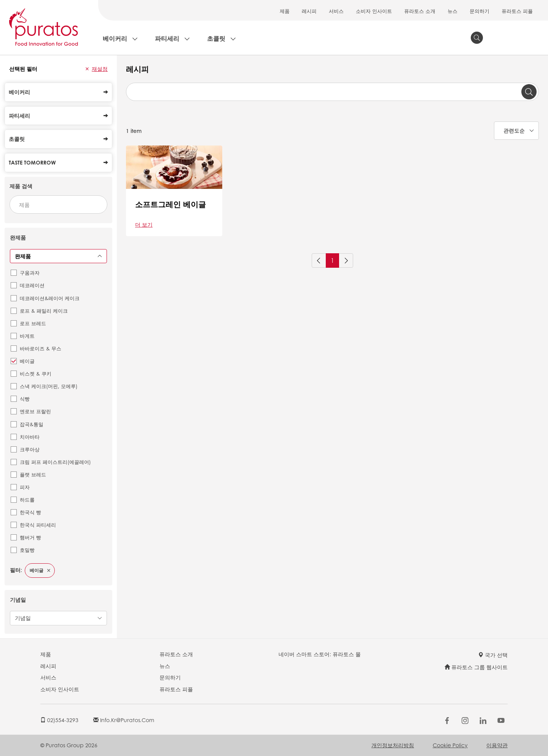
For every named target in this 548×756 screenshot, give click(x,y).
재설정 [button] (100, 69)
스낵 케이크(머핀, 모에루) (49, 386)
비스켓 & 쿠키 (36, 373)
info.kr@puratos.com (124, 720)
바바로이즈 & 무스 (41, 348)
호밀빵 (27, 550)
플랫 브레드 (33, 474)
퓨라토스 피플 (517, 11)
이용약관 (497, 745)
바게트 (27, 336)
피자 (25, 487)
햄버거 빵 (30, 537)
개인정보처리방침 (393, 745)
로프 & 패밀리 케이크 (44, 311)
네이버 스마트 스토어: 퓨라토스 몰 (320, 654)
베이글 (27, 361)
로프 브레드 (33, 323)
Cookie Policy (450, 745)
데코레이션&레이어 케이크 (50, 298)
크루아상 (30, 449)
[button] (87, 69)
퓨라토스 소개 (420, 11)
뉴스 (452, 11)
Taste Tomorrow (58, 162)
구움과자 (30, 273)
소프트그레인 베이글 (170, 204)
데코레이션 (32, 285)
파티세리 (167, 38)
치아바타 (30, 437)
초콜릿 (216, 38)
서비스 (336, 11)
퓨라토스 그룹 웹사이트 (476, 667)
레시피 (309, 11)
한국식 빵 (30, 512)
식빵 (25, 399)
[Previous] (319, 261)
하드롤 (27, 499)
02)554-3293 (59, 720)
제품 (285, 11)
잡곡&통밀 (32, 424)
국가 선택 (493, 655)
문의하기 (479, 11)
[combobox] (58, 205)
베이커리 (115, 38)
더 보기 (144, 224)
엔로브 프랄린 (35, 411)
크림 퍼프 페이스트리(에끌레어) (55, 462)
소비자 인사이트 (374, 11)
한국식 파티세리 (38, 525)
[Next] (346, 261)
